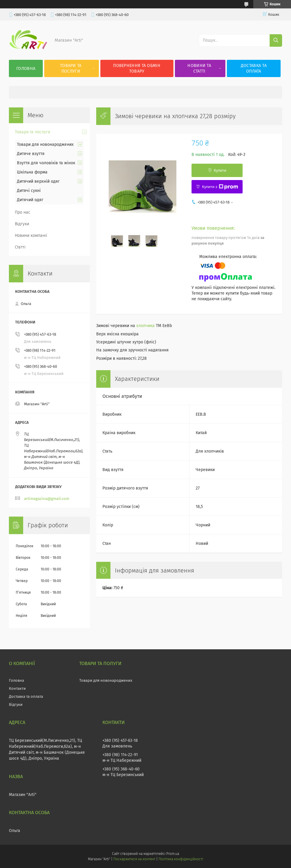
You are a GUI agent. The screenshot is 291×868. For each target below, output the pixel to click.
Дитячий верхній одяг (38, 181)
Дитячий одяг (30, 200)
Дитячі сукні (29, 191)
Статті (20, 247)
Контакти (17, 688)
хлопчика (145, 326)
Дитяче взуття (31, 154)
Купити (220, 170)
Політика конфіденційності (181, 859)
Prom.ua (173, 854)
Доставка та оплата (254, 68)
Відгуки (22, 224)
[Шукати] (276, 40)
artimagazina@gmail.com (47, 499)
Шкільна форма (32, 172)
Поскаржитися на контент (134, 859)
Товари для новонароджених (45, 144)
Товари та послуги (71, 68)
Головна (26, 69)
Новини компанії (31, 236)
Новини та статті (199, 68)
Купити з (220, 187)
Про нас (23, 212)
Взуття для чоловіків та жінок (46, 163)
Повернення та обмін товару (137, 68)
